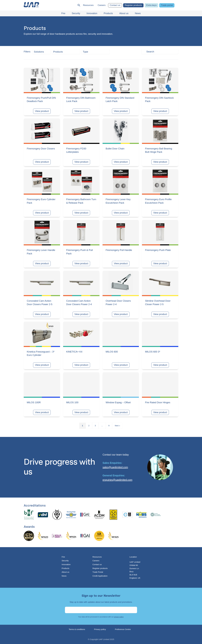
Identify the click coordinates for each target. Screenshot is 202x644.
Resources (88, 5)
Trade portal (167, 5)
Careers (102, 5)
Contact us (115, 5)
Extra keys (151, 5)
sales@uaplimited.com (115, 467)
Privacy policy (100, 629)
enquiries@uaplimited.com (117, 480)
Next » (117, 426)
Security (65, 561)
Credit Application (100, 576)
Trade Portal (98, 572)
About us (65, 572)
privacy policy (119, 617)
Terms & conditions (77, 629)
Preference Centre (123, 629)
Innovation (66, 564)
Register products (133, 5)
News (64, 576)
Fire (63, 557)
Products (65, 568)
